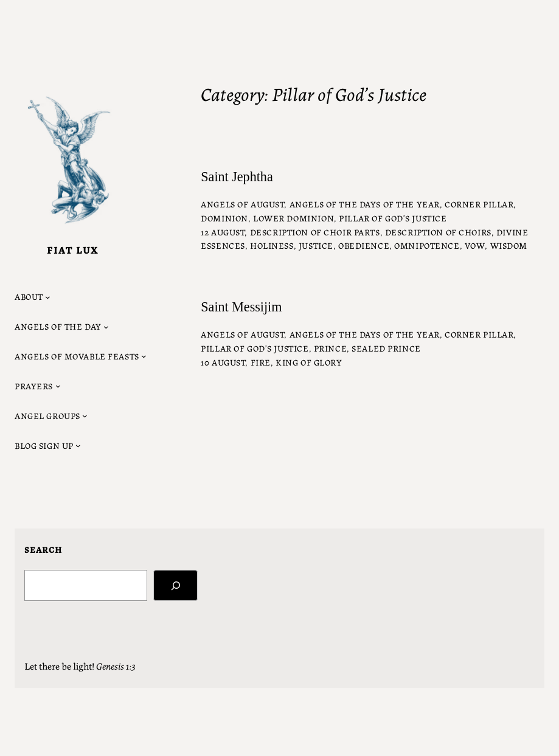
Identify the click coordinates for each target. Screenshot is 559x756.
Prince (330, 348)
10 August (223, 362)
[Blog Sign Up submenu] (48, 446)
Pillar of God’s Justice (393, 218)
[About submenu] (33, 297)
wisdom (509, 245)
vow (475, 245)
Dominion (224, 218)
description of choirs (438, 232)
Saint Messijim (241, 307)
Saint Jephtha (237, 177)
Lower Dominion (293, 218)
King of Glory (309, 362)
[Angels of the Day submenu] (62, 326)
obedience (364, 245)
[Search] (175, 586)
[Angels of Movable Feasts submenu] (81, 356)
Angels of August (242, 204)
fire (261, 362)
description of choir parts (315, 232)
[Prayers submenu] (37, 386)
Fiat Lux (73, 250)
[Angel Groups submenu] (51, 416)
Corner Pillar (479, 204)
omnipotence (427, 245)
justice (316, 245)
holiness (272, 245)
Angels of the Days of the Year (365, 204)
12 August (223, 232)
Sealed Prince (386, 348)
